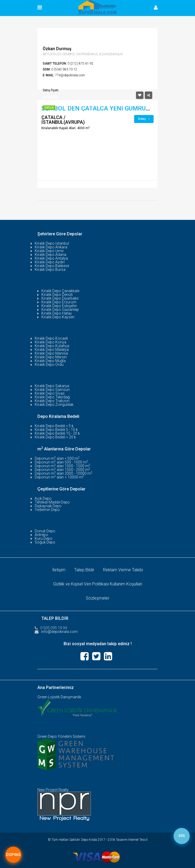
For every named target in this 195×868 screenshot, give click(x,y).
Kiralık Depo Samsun (52, 390)
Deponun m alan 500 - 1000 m (61, 462)
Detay (144, 119)
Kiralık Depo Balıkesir (52, 266)
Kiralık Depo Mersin (51, 357)
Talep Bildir (84, 570)
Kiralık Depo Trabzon (52, 401)
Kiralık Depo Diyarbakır (60, 298)
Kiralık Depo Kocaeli (51, 338)
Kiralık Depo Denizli (57, 295)
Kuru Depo (44, 538)
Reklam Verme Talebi (123, 570)
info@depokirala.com (59, 632)
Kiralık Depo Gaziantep (60, 310)
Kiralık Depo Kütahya (52, 346)
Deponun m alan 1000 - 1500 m (63, 466)
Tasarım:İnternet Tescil (132, 840)
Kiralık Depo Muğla (50, 361)
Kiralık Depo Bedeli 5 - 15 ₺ (56, 430)
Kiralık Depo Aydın (50, 262)
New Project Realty (53, 790)
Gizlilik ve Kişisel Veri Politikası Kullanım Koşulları (98, 584)
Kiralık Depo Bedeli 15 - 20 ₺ (57, 433)
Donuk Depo (45, 531)
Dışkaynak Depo (48, 506)
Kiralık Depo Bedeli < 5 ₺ (54, 426)
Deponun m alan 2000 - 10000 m (64, 473)
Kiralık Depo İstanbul (52, 243)
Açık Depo (43, 498)
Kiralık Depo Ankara (51, 247)
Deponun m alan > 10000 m (59, 477)
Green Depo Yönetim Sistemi (61, 736)
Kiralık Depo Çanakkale (60, 291)
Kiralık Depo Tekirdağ (52, 397)
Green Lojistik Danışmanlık (59, 697)
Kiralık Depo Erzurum (59, 302)
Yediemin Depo (47, 510)
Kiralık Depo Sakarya (52, 386)
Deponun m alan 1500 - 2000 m (63, 470)
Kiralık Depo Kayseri (58, 317)
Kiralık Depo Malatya (52, 350)
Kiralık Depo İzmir (49, 251)
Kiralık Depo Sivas (50, 393)
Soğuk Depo (45, 542)
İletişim (59, 570)
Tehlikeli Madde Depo (52, 502)
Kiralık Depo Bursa (50, 269)
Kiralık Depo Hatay (57, 313)
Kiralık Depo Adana (50, 255)
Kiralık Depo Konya (50, 342)
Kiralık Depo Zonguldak (54, 405)
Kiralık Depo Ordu (49, 364)
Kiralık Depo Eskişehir (59, 306)
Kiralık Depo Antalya (51, 258)
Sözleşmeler (97, 598)
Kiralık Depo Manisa (51, 353)
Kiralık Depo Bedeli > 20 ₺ (55, 437)
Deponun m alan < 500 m (57, 458)
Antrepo (41, 535)
